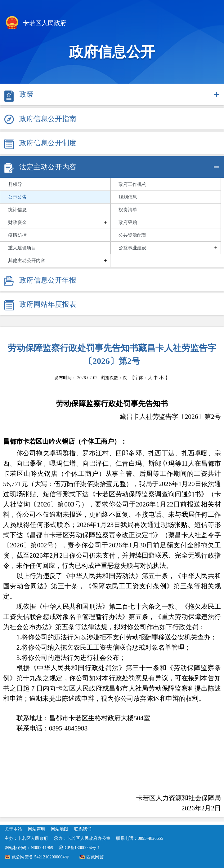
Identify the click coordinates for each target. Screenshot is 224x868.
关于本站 (13, 829)
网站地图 (60, 829)
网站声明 (37, 829)
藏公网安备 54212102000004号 (40, 857)
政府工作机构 (132, 184)
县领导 (15, 184)
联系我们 (83, 829)
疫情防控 (17, 235)
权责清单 (128, 210)
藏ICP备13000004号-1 (79, 848)
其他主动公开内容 (27, 261)
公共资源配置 (132, 235)
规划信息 (128, 197)
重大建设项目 (22, 248)
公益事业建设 (132, 248)
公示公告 (17, 197)
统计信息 (17, 210)
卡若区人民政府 (36, 24)
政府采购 (128, 222)
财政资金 (17, 222)
